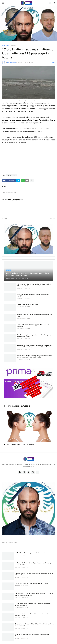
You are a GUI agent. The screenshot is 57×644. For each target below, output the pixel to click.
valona (15, 175)
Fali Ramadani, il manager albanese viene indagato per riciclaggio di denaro (35, 336)
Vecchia (52, 218)
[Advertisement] (28, 158)
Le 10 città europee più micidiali (27, 304)
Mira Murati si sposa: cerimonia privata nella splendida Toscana (32, 635)
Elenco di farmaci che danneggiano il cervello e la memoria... (33, 326)
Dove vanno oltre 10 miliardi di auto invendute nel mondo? (33, 295)
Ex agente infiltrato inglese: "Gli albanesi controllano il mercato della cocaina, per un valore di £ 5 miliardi (35, 346)
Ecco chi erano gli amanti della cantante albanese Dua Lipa (35, 316)
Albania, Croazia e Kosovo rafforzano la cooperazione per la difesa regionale (34, 574)
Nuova (5, 218)
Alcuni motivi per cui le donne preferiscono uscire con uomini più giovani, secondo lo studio (34, 356)
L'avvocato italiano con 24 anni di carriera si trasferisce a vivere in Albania (33, 615)
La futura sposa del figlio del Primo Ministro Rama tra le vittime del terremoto (33, 605)
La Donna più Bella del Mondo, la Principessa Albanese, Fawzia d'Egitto (33, 564)
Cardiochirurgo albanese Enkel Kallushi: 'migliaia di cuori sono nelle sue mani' (34, 625)
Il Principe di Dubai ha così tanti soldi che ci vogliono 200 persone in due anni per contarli (34, 285)
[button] (3, 3)
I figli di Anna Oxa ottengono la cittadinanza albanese (32, 553)
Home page (6, 46)
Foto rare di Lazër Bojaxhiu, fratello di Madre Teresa (32, 583)
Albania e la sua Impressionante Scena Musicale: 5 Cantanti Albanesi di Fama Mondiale (34, 594)
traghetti (13, 46)
